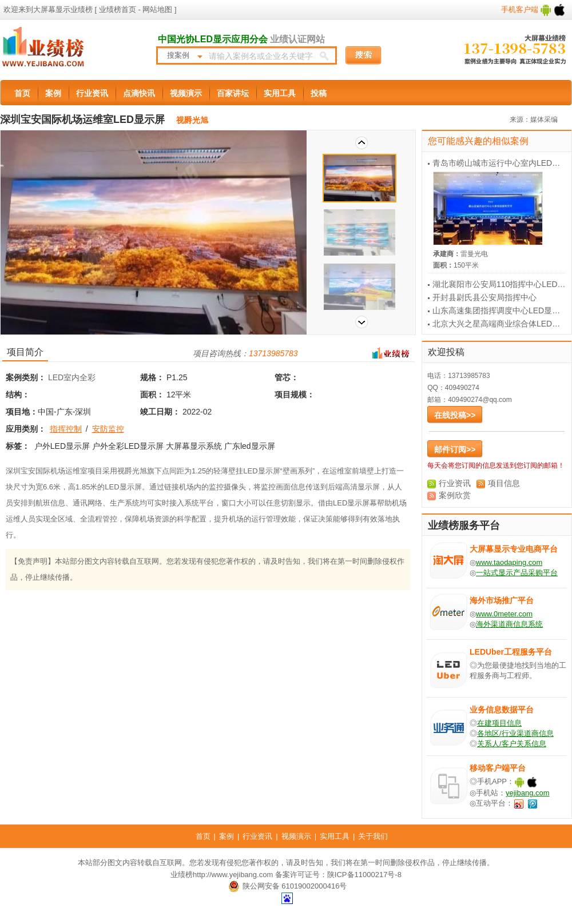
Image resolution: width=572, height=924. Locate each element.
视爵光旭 (192, 120)
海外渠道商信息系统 (509, 624)
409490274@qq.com (480, 400)
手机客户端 (533, 9)
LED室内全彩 (72, 377)
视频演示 (186, 93)
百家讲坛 (233, 93)
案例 (53, 93)
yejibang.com (528, 793)
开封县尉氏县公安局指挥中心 (484, 297)
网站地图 (157, 9)
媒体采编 (544, 120)
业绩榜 (182, 875)
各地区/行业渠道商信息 (515, 733)
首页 (22, 93)
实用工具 (280, 93)
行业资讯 (92, 93)
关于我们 (373, 836)
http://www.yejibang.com (233, 875)
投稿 (319, 93)
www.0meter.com (504, 614)
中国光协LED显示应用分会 (213, 39)
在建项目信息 (499, 723)
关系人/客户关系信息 (512, 744)
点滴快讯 (139, 93)
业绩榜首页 (118, 9)
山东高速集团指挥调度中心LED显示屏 (500, 310)
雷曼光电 (474, 254)
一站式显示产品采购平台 (517, 573)
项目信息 (504, 483)
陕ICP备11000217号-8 (364, 875)
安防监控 (108, 429)
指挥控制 (66, 429)
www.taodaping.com (509, 562)
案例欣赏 (455, 495)
